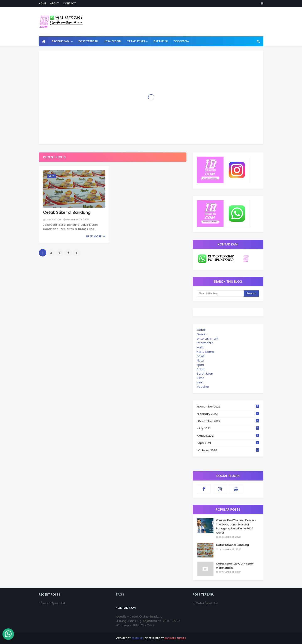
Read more (94, 236)
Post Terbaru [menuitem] (88, 41)
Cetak (201, 330)
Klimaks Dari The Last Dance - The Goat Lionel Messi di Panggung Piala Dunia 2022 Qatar (236, 526)
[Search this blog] (220, 294)
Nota (200, 360)
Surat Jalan (205, 374)
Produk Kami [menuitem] (61, 41)
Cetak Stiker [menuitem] (136, 41)
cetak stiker (54, 219)
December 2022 (229, 421)
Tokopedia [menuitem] (181, 41)
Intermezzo (205, 343)
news (201, 356)
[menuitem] (44, 41)
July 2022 (229, 428)
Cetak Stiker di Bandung (67, 212)
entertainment (208, 339)
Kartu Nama (205, 352)
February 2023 (229, 414)
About (54, 3)
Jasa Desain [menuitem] (112, 41)
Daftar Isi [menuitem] (161, 41)
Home (42, 3)
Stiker (201, 369)
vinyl (200, 382)
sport (201, 365)
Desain (202, 334)
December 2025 (229, 407)
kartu (201, 347)
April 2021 (229, 443)
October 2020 (229, 450)
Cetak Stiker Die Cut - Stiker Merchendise (235, 566)
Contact (69, 3)
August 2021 (229, 436)
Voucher (203, 387)
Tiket (200, 378)
